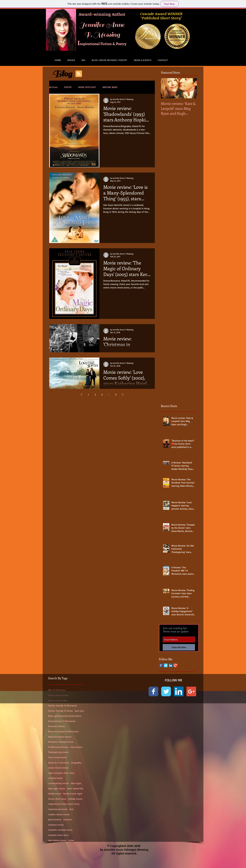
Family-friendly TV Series (60, 711)
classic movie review (58, 768)
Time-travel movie (57, 757)
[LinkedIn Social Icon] (171, 665)
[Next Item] (192, 88)
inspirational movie (58, 809)
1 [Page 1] (88, 395)
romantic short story (58, 835)
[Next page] (123, 394)
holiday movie (75, 799)
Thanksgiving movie (58, 752)
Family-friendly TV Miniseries (63, 706)
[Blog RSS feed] (79, 74)
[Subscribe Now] (179, 647)
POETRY (68, 87)
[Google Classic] (176, 665)
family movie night (73, 794)
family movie (55, 794)
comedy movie (55, 778)
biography (76, 763)
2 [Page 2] (95, 395)
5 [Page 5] (116, 395)
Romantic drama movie (60, 737)
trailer (71, 840)
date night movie (57, 788)
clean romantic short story (61, 773)
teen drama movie (57, 840)
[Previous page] (81, 394)
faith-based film (75, 788)
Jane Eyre (79, 711)
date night (76, 783)
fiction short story (57, 799)
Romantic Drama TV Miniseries (63, 731)
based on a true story (59, 763)
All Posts (53, 87)
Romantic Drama (56, 726)
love (71, 809)
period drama (55, 819)
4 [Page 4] (109, 395)
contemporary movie (58, 783)
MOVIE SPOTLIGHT (87, 87)
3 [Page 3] (102, 395)
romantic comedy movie (60, 830)
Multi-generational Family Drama (65, 716)
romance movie (56, 825)
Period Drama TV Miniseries (62, 721)
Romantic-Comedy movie (61, 742)
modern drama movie (59, 814)
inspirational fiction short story (64, 804)
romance (67, 819)
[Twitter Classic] (166, 665)
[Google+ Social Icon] (191, 691)
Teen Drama (76, 747)
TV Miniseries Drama (58, 747)
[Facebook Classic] (161, 665)
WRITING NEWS (110, 87)
